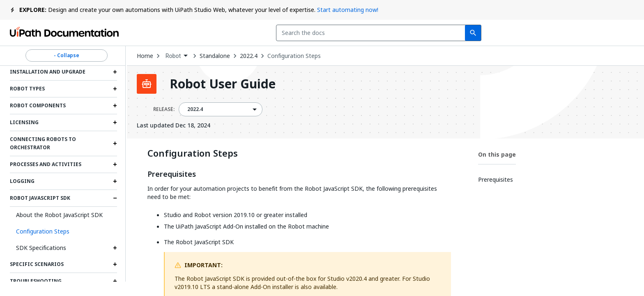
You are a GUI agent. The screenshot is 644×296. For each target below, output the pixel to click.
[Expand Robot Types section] (115, 89)
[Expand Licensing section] (115, 123)
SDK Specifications (41, 248)
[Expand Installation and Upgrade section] (115, 72)
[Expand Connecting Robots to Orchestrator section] (115, 143)
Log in (574, 33)
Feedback (466, 33)
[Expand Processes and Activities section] (115, 164)
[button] (63, 231)
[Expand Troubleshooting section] (115, 281)
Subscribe (524, 33)
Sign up (615, 33)
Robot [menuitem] (173, 56)
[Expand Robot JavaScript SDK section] (115, 198)
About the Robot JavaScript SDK (59, 215)
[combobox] (275, 33)
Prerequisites (172, 174)
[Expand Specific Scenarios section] (115, 264)
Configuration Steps (294, 56)
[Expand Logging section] (115, 181)
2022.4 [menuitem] (195, 109)
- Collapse (67, 55)
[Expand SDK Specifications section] (115, 248)
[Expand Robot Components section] (115, 106)
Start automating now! (348, 10)
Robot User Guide (223, 84)
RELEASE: (164, 109)
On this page (497, 154)
